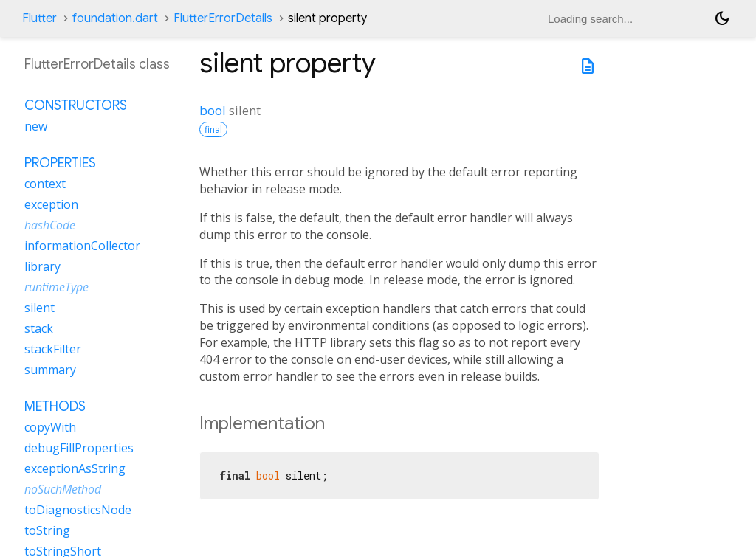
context (45, 184)
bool (213, 110)
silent (39, 308)
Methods (55, 406)
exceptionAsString (75, 468)
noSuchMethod (63, 489)
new (36, 126)
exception (51, 204)
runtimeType (56, 287)
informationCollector (82, 246)
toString (47, 530)
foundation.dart (115, 18)
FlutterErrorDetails (223, 18)
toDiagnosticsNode (78, 510)
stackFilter (53, 349)
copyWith (50, 427)
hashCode (50, 225)
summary (50, 370)
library (42, 266)
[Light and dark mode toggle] (722, 18)
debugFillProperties (79, 448)
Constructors (76, 105)
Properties (60, 163)
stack (39, 328)
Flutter (39, 18)
